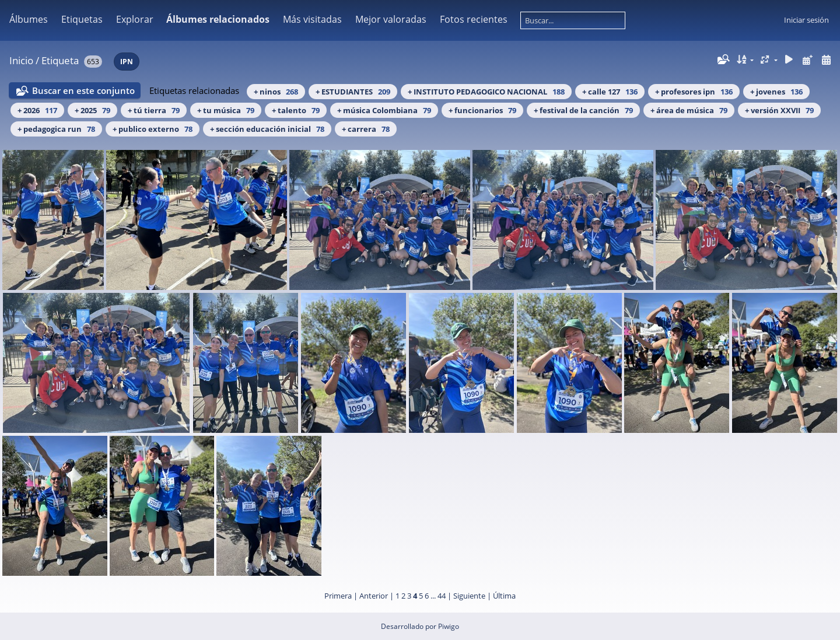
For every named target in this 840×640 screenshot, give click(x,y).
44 (442, 596)
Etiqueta (60, 60)
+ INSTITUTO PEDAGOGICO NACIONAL (486, 92)
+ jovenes (776, 92)
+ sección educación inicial (267, 129)
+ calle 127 (610, 92)
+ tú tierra (154, 110)
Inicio (21, 60)
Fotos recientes (474, 19)
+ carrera (366, 129)
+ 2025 (92, 110)
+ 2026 (37, 110)
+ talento (296, 110)
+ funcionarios (482, 110)
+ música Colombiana (384, 110)
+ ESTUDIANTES (353, 92)
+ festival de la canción (583, 110)
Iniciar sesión (806, 20)
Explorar (135, 19)
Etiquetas (82, 19)
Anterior (374, 596)
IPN (127, 62)
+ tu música (226, 110)
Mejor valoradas (391, 19)
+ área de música (689, 110)
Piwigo (449, 626)
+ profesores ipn (694, 92)
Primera (338, 596)
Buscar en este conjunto (83, 90)
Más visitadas (312, 19)
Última (504, 596)
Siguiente (469, 596)
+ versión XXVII (779, 110)
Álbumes (29, 19)
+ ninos (276, 92)
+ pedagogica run (56, 129)
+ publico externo (153, 129)
